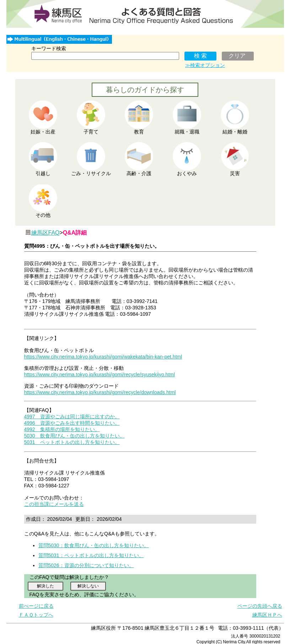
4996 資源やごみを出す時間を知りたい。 (72, 423)
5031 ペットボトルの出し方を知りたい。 (72, 442)
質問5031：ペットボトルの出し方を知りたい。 (91, 555)
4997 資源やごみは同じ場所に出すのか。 (72, 417)
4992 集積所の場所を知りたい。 (62, 429)
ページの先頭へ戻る (260, 606)
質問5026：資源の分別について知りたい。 (86, 565)
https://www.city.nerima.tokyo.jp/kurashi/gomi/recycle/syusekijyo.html (100, 375)
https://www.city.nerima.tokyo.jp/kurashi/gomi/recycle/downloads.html (100, 392)
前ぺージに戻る (36, 606)
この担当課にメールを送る (54, 504)
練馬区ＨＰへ (267, 615)
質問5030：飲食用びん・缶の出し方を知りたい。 (94, 545)
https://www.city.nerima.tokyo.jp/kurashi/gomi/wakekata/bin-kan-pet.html (103, 357)
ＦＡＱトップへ (36, 615)
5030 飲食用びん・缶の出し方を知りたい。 (74, 436)
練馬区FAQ (45, 233)
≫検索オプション (205, 65)
